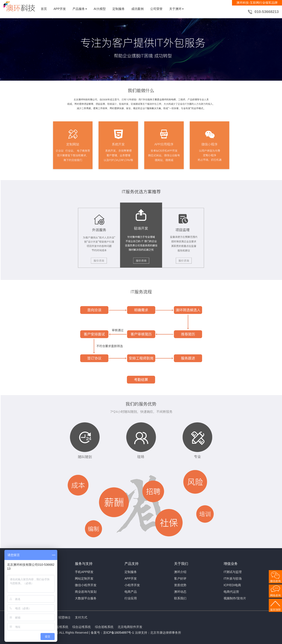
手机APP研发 (84, 572)
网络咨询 (275, 595)
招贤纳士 (65, 617)
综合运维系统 (82, 627)
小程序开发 (132, 585)
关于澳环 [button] (176, 9)
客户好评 (180, 578)
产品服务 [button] (80, 9)
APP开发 (60, 9)
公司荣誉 (156, 9)
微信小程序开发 (86, 585)
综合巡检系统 (104, 627)
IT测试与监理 (233, 572)
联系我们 (180, 598)
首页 (44, 9)
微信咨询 (275, 581)
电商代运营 (231, 592)
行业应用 (131, 598)
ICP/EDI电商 (232, 585)
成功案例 (137, 9)
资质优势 (180, 585)
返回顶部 (275, 610)
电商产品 (131, 592)
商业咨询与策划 (86, 592)
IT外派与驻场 (233, 578)
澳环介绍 (180, 572)
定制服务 (119, 9)
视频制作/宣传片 (235, 598)
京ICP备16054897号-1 (119, 633)
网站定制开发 (84, 578)
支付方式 (81, 617)
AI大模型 (100, 9)
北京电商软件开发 (130, 627)
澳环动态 (180, 592)
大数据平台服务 (86, 598)
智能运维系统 (59, 627)
